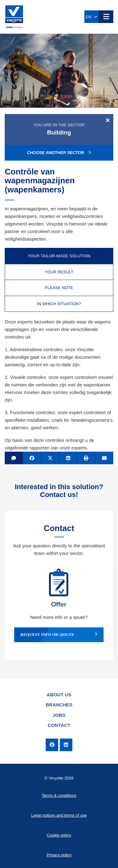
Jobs (59, 715)
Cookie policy (59, 835)
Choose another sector (59, 153)
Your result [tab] (59, 272)
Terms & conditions (59, 795)
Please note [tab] (59, 288)
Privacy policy (59, 855)
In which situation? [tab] (59, 304)
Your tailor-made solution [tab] (59, 256)
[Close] (108, 120)
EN (91, 17)
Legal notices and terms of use (59, 815)
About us (59, 695)
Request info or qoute (59, 635)
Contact (59, 725)
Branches (59, 705)
